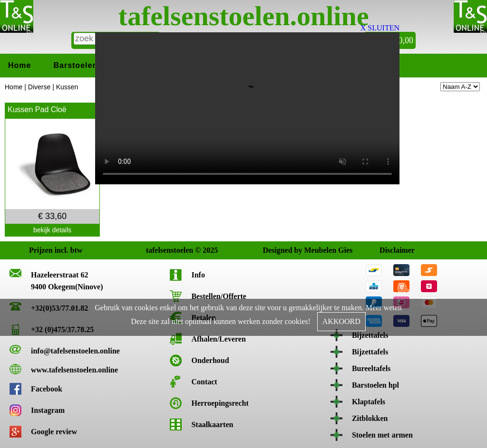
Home (19, 65)
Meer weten (384, 308)
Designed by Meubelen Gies (271, 250)
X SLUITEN (380, 28)
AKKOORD (341, 321)
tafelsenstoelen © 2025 (155, 250)
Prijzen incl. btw (38, 250)
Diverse (39, 87)
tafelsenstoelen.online (244, 16)
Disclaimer (388, 250)
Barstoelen (75, 65)
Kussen (67, 87)
